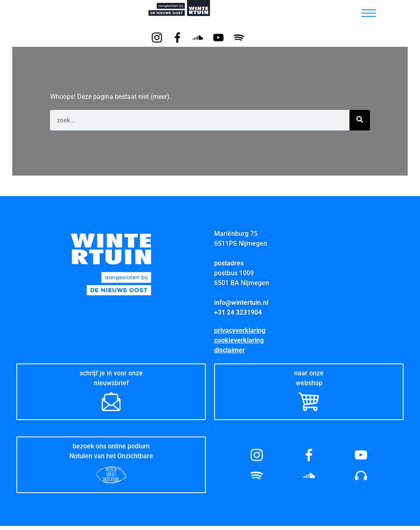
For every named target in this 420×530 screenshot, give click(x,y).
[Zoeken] (360, 120)
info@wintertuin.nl (241, 303)
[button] (347, 11)
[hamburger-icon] (369, 13)
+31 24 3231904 (238, 312)
